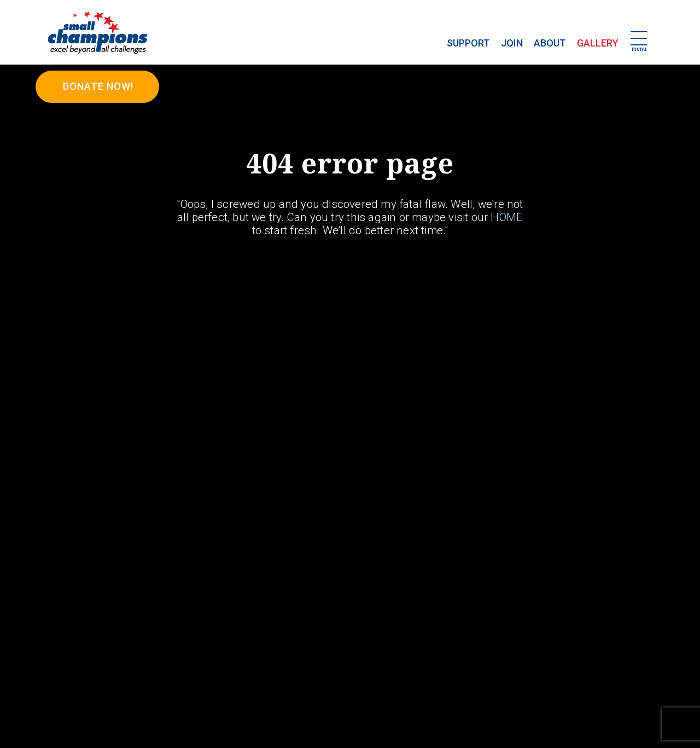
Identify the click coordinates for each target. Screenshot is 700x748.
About (550, 43)
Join (512, 43)
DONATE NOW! (98, 86)
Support (468, 43)
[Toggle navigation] (639, 39)
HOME (507, 217)
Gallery (598, 43)
